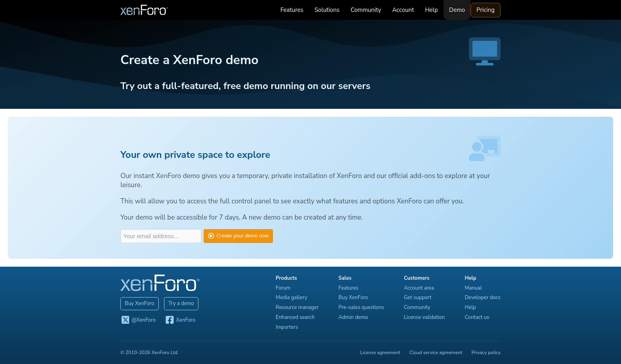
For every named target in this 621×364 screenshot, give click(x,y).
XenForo (180, 320)
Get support (418, 298)
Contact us (477, 317)
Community (366, 10)
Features (292, 10)
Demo (457, 10)
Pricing (486, 10)
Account (403, 10)
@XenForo (138, 320)
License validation (425, 317)
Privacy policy (486, 353)
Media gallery (291, 298)
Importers (287, 327)
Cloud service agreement (436, 353)
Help (431, 10)
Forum (283, 288)
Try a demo (181, 303)
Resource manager (297, 307)
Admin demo (353, 317)
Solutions (327, 10)
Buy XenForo (140, 303)
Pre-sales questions (361, 307)
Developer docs (483, 298)
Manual (473, 288)
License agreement (380, 353)
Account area (419, 288)
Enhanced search (295, 317)
